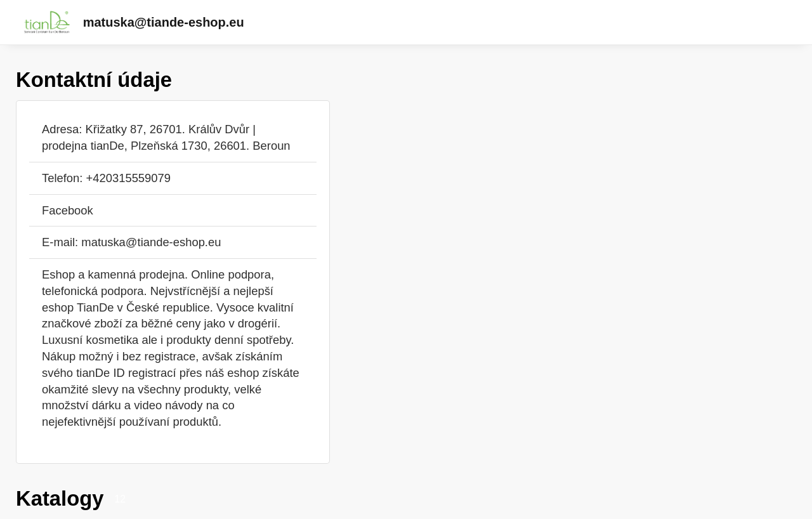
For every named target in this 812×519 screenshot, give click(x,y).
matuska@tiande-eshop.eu (164, 22)
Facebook (68, 210)
